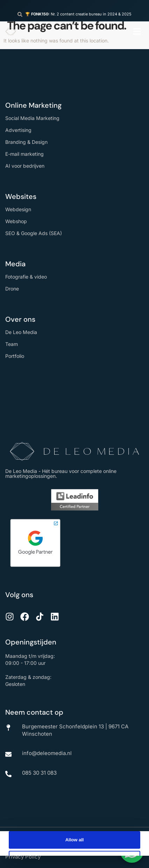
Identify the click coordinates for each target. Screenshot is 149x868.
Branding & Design (26, 142)
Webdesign (18, 209)
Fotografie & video (26, 277)
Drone (12, 289)
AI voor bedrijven (25, 166)
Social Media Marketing (32, 118)
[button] (137, 32)
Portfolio (15, 356)
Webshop (16, 221)
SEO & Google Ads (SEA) (34, 233)
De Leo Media (21, 332)
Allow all (75, 840)
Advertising (18, 130)
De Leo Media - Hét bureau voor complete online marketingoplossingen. (61, 473)
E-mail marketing (24, 154)
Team (12, 344)
